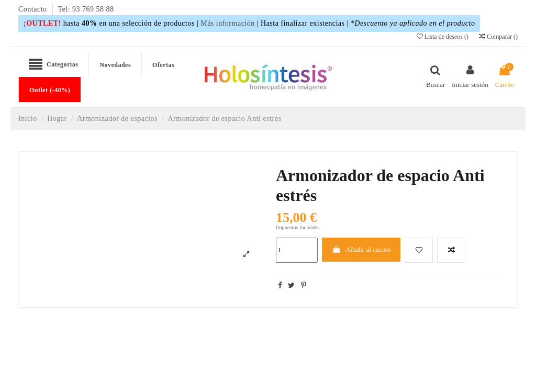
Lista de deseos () (443, 37)
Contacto (34, 9)
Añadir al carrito (361, 249)
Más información (228, 23)
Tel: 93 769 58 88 (86, 9)
